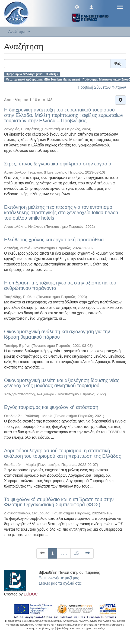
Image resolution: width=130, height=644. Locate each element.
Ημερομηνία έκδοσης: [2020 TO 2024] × (32, 74)
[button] (77, 7)
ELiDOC (31, 594)
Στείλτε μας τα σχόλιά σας (60, 583)
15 (76, 553)
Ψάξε (118, 64)
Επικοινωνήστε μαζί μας (59, 578)
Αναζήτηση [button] (19, 31)
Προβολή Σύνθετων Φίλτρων (102, 87)
